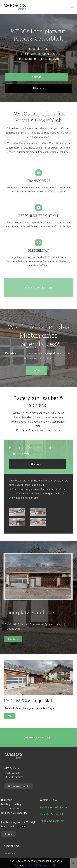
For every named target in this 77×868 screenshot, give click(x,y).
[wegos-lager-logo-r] (15, 5)
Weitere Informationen (37, 865)
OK (55, 865)
